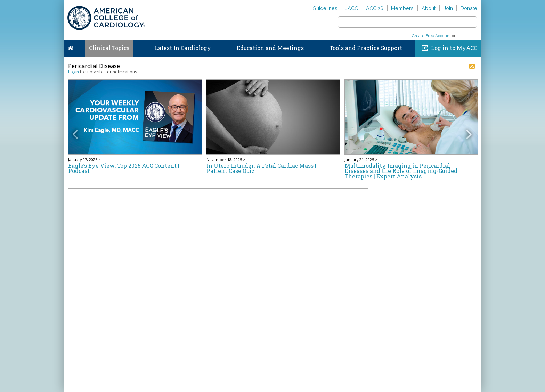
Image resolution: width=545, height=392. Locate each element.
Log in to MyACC (454, 48)
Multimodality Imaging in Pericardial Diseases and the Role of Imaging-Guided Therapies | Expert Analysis (401, 171)
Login (74, 72)
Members (402, 8)
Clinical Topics (109, 48)
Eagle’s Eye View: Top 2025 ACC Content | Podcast (124, 168)
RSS (472, 66)
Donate (469, 8)
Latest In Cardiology (183, 48)
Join (448, 8)
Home (71, 47)
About (429, 8)
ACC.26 (375, 8)
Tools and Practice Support (366, 48)
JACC (352, 8)
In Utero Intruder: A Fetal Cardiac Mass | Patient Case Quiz (261, 168)
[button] (78, 129)
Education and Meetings (270, 48)
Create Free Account (431, 36)
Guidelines (325, 8)
